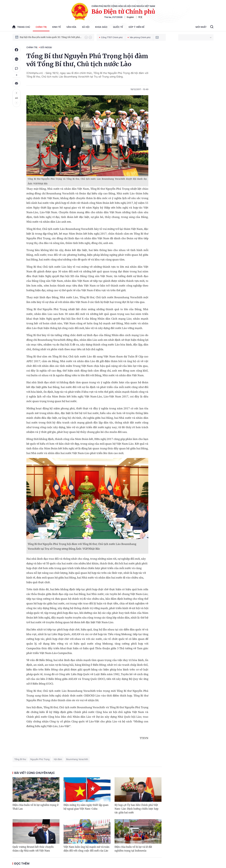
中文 (140, 17)
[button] (86, 37)
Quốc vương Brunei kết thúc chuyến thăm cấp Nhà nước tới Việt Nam (33, 849)
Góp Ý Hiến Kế (136, 27)
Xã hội (86, 27)
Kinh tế (56, 27)
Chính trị (41, 27)
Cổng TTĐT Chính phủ (111, 37)
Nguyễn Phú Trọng (40, 759)
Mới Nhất (201, 27)
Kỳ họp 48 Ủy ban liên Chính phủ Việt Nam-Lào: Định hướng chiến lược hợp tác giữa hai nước (136, 809)
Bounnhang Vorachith (77, 759)
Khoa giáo (101, 27)
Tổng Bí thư (20, 759)
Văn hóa (71, 27)
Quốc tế (118, 27)
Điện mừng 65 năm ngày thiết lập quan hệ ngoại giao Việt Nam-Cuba (86, 807)
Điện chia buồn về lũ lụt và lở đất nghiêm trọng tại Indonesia (133, 849)
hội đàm (58, 759)
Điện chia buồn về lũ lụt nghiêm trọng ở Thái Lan (35, 807)
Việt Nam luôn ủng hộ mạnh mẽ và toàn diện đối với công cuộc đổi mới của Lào (86, 849)
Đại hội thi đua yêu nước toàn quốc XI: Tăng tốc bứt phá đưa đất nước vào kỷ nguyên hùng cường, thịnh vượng (51, 37)
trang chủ (21, 27)
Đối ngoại (46, 47)
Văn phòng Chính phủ (139, 37)
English (130, 17)
